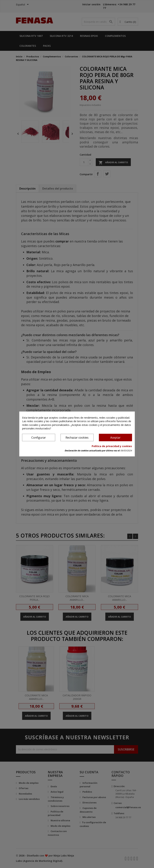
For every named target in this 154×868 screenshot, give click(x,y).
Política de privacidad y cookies (112, 446)
